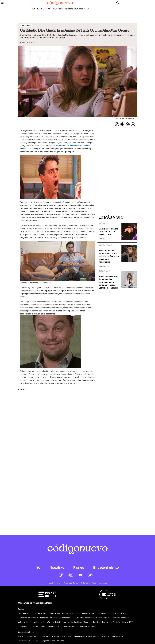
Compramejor (44, 637)
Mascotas (105, 246)
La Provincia (115, 622)
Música (103, 224)
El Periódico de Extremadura (61, 618)
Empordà (103, 614)
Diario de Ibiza (54, 614)
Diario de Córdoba (39, 614)
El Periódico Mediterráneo (85, 618)
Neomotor (105, 637)
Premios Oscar (24, 641)
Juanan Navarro (104, 292)
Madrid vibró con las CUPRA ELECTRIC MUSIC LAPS (108, 232)
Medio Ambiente (58, 641)
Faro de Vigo (102, 618)
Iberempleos (79, 637)
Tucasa (35, 641)
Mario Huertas (104, 266)
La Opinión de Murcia (61, 622)
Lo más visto (111, 217)
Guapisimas (67, 637)
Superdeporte (54, 626)
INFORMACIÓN (68, 614)
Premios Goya (117, 637)
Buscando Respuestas (27, 637)
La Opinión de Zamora (99, 622)
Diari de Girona (24, 614)
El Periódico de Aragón (118, 614)
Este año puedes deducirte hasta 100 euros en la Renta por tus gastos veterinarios (109, 256)
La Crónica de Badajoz (118, 618)
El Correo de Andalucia (87, 626)
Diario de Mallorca (83, 614)
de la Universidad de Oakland (71, 146)
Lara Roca (102, 239)
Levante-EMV (128, 622)
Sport (43, 626)
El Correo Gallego (68, 626)
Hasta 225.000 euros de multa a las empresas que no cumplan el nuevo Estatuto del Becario (108, 282)
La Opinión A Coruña (42, 622)
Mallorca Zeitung (25, 626)
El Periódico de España (27, 618)
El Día (94, 614)
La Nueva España (25, 622)
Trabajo (105, 271)
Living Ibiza (45, 641)
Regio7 (36, 626)
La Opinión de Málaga (80, 622)
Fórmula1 (56, 637)
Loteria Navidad (92, 637)
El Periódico (43, 618)
